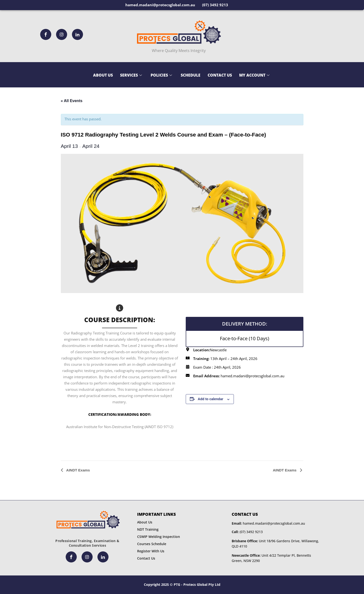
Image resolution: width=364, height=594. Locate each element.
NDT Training (148, 529)
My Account (254, 75)
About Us (103, 75)
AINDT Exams (78, 470)
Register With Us (151, 551)
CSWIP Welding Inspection (159, 537)
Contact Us (220, 75)
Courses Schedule (152, 544)
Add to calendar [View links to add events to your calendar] (211, 399)
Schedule (191, 75)
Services (131, 75)
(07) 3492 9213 (247, 532)
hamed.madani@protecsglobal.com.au (268, 523)
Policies (161, 75)
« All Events (72, 101)
